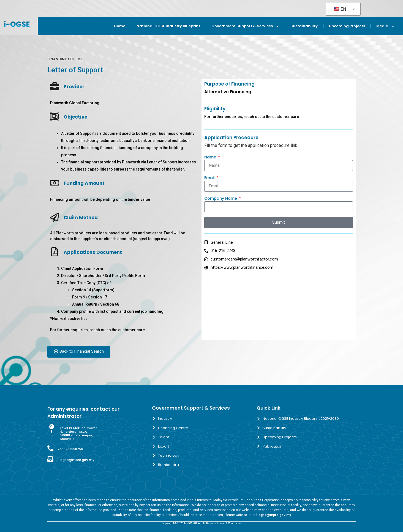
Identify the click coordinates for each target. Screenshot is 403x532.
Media (386, 26)
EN (340, 9)
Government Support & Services (245, 26)
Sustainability (304, 26)
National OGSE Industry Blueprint (168, 26)
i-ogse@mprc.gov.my (76, 460)
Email (210, 178)
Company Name (221, 199)
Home (120, 26)
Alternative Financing (228, 92)
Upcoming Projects (347, 26)
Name (211, 157)
